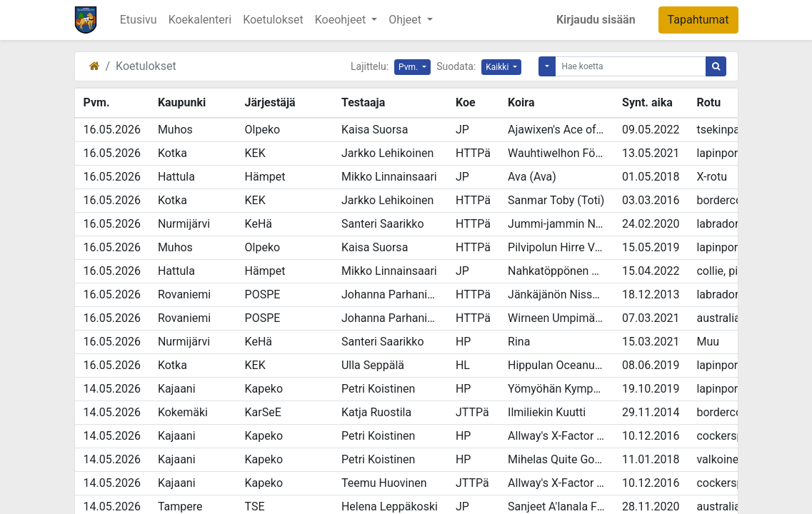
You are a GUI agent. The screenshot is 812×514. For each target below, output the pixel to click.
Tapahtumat (698, 20)
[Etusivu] (95, 66)
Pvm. (409, 67)
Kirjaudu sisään (596, 20)
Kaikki (498, 67)
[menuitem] (139, 20)
